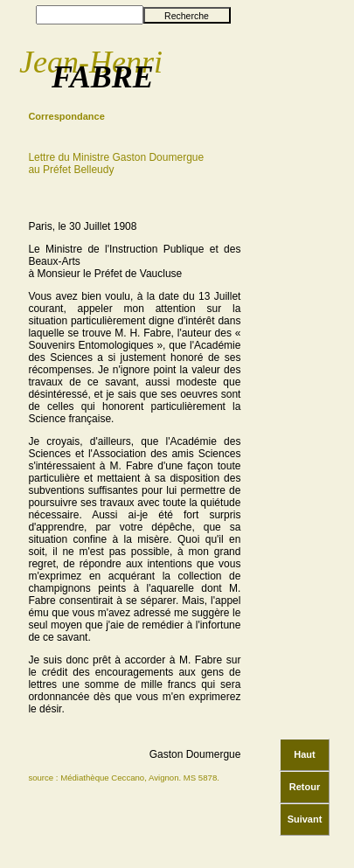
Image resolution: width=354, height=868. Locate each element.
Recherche (187, 16)
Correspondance (66, 116)
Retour (305, 787)
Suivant (305, 819)
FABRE (103, 77)
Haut (304, 754)
